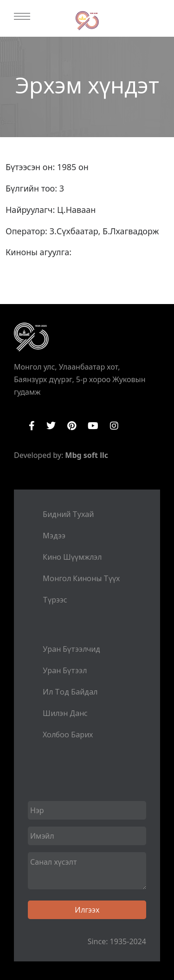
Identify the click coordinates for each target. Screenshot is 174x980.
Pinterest (72, 426)
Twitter (51, 426)
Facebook (32, 426)
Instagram (114, 426)
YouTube (93, 426)
